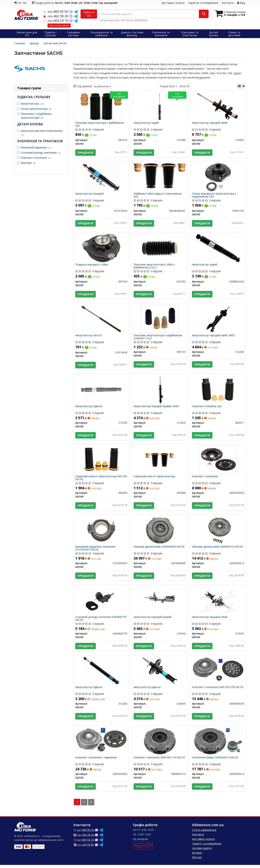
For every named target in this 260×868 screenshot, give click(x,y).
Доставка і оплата (173, 3)
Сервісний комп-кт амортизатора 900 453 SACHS (101, 480)
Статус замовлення (204, 833)
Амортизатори (32, 104)
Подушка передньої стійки (92, 265)
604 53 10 (56, 21)
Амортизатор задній (146, 123)
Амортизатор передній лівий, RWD (213, 337)
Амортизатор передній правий (153, 619)
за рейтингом (102, 86)
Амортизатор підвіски (89, 408)
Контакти (228, 3)
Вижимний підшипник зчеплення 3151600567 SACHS (95, 550)
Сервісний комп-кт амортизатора (154, 478)
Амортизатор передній (90, 194)
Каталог (197, 856)
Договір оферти (202, 851)
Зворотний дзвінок (59, 25)
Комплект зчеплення (36, 158)
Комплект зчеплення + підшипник (96, 761)
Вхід (241, 3)
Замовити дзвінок (143, 846)
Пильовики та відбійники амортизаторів (36, 116)
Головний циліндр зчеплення (40, 153)
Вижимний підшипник (36, 147)
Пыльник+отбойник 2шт (207, 408)
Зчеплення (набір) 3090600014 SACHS (215, 761)
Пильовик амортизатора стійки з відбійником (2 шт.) (154, 267)
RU (25, 3)
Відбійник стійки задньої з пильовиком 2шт (158, 195)
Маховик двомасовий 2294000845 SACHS (159, 549)
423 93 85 (84, 848)
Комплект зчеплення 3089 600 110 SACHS (159, 761)
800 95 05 (56, 11)
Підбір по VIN (89, 14)
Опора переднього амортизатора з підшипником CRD (214, 195)
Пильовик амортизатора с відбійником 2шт (100, 124)
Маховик (28, 163)
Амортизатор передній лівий (210, 123)
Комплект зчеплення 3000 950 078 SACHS (218, 690)
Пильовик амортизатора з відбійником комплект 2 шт (158, 338)
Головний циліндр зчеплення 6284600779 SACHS (101, 621)
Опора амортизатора (36, 109)
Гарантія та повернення (203, 3)
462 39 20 (56, 16)
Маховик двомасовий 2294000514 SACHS (217, 549)
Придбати (86, 152)
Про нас (197, 860)
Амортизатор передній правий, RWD (156, 408)
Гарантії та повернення (207, 847)
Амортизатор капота (89, 337)
